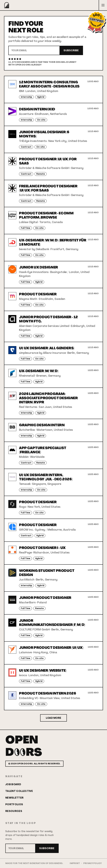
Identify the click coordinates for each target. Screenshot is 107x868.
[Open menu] (103, 5)
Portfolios (14, 804)
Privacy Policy (92, 863)
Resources (14, 811)
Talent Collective (19, 791)
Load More (53, 718)
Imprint (75, 863)
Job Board (13, 784)
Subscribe (71, 50)
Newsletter (14, 798)
